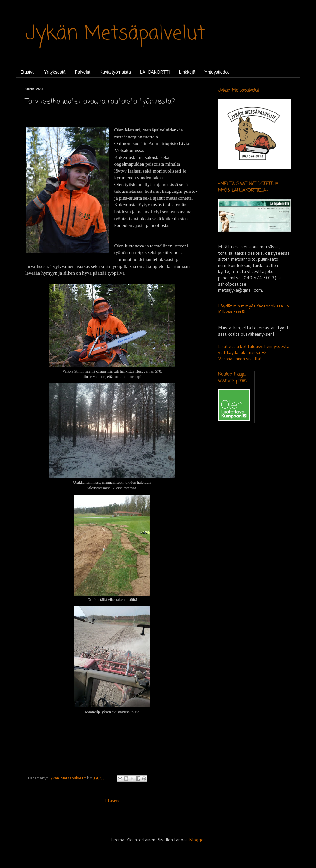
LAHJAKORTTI (155, 72)
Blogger (197, 840)
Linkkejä (187, 72)
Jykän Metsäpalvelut (115, 34)
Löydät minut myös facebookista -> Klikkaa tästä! (254, 309)
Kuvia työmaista (115, 72)
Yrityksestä (55, 72)
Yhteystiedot (217, 72)
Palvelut (82, 72)
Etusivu (27, 72)
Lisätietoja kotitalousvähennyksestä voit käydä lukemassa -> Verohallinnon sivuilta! (254, 352)
